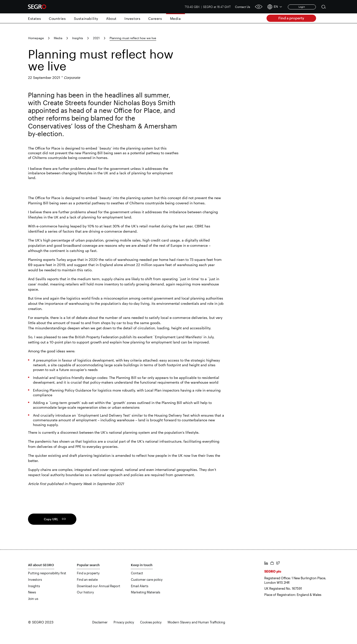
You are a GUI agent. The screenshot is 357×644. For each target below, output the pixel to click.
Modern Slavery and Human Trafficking (196, 622)
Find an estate (87, 580)
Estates (34, 18)
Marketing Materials (146, 592)
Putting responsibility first (47, 573)
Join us (33, 599)
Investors (132, 18)
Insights (78, 38)
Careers (155, 18)
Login (302, 7)
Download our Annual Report (99, 586)
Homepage (36, 38)
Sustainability (86, 18)
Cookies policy (151, 622)
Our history (85, 592)
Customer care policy (147, 580)
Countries (57, 18)
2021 (96, 38)
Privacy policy (124, 622)
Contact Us (243, 7)
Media (176, 18)
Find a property (291, 18)
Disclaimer (100, 622)
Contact (137, 573)
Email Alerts (140, 586)
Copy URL (51, 519)
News (32, 592)
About (111, 18)
